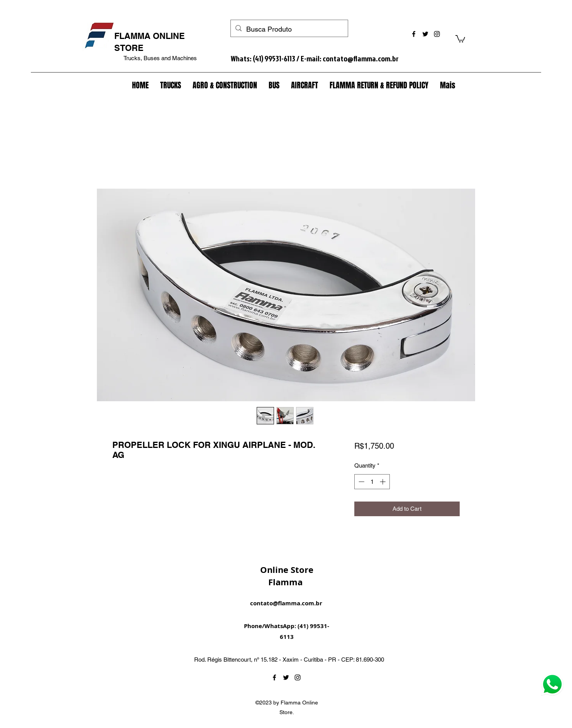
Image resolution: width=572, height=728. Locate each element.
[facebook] (414, 34)
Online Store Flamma (287, 576)
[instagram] (437, 34)
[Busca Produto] (289, 29)
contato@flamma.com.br (361, 58)
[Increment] (383, 482)
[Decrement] (361, 482)
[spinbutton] (372, 482)
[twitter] (425, 34)
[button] (460, 38)
